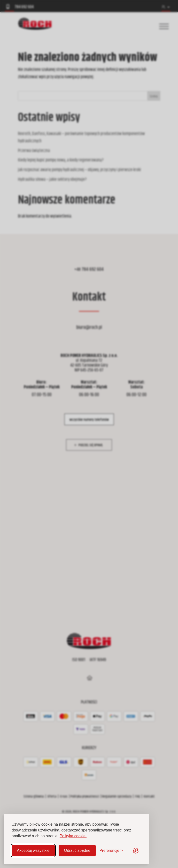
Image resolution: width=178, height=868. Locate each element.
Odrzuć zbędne (77, 850)
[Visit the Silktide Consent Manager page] (136, 851)
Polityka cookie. (73, 836)
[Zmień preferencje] (111, 851)
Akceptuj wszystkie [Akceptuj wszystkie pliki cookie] (33, 850)
